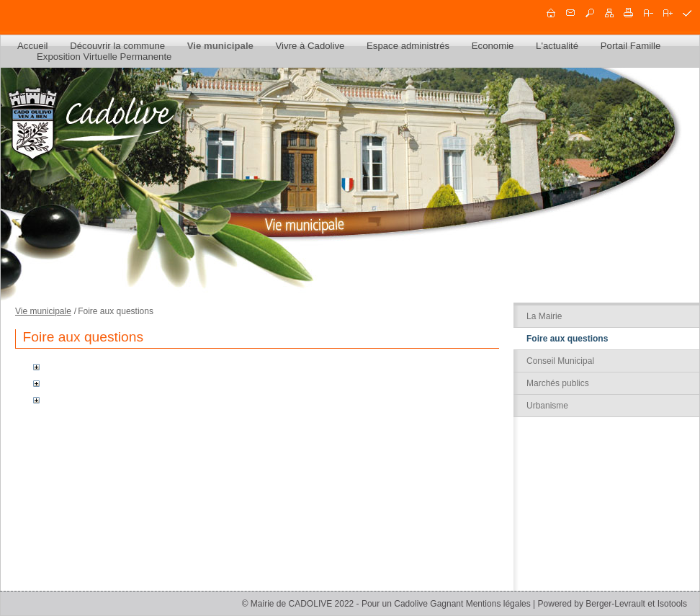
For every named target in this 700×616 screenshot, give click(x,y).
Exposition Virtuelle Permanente (104, 57)
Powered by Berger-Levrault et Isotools (612, 604)
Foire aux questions (567, 339)
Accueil (33, 46)
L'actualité (557, 46)
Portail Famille (631, 46)
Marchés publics (558, 383)
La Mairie (544, 316)
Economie (493, 46)
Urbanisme (547, 406)
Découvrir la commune (117, 46)
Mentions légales (498, 604)
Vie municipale (220, 46)
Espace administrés (408, 46)
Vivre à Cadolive (310, 46)
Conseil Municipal (560, 361)
